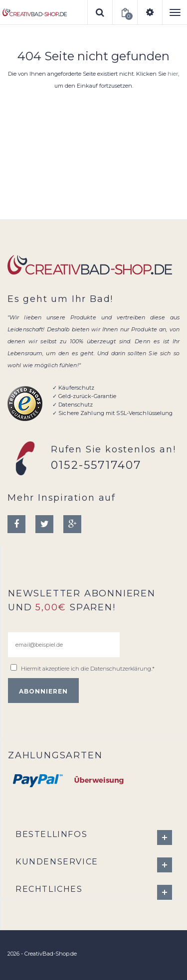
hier (173, 74)
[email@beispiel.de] (64, 645)
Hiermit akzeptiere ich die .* (88, 669)
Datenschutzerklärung (121, 669)
